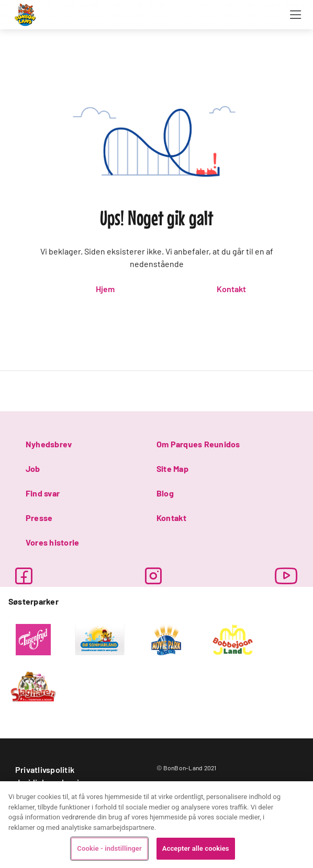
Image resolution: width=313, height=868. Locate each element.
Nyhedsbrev (49, 444)
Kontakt (231, 289)
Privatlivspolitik (45, 769)
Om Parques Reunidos (198, 444)
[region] (156, 825)
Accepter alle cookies (196, 848)
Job (33, 468)
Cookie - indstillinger (109, 848)
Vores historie (52, 542)
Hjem (105, 289)
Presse (39, 518)
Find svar (43, 493)
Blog (165, 493)
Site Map (172, 468)
